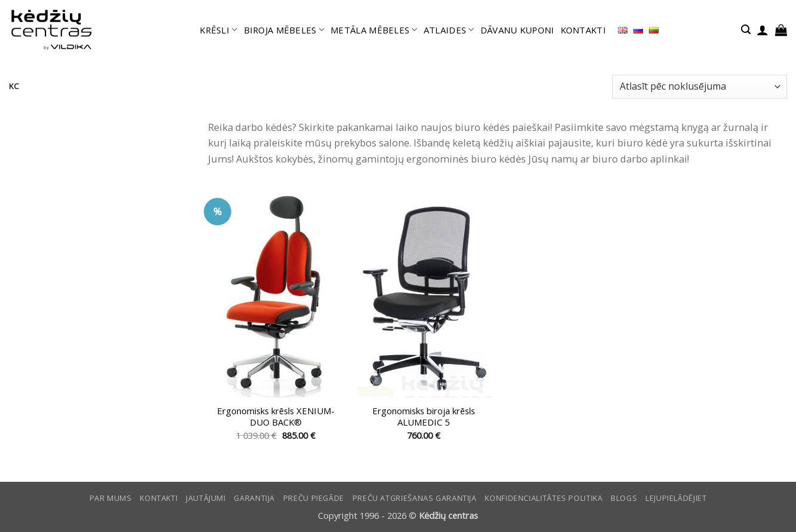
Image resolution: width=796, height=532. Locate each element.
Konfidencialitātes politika (544, 498)
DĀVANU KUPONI (518, 30)
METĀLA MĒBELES (374, 30)
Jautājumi (206, 498)
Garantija (254, 498)
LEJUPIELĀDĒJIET (676, 498)
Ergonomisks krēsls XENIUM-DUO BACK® (276, 417)
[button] (746, 30)
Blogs (624, 498)
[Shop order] (699, 87)
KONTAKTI (583, 30)
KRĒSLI (218, 30)
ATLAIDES (449, 30)
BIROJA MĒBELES (284, 30)
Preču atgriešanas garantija (415, 498)
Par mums (111, 498)
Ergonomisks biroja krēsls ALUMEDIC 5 (424, 417)
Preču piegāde (314, 498)
